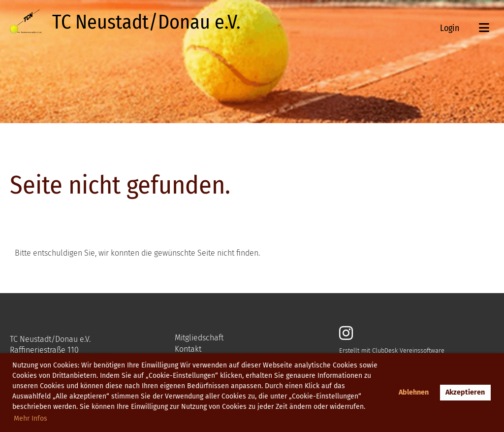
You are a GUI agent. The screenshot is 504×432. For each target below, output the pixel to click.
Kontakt (188, 349)
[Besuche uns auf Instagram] (346, 333)
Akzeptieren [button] (465, 392)
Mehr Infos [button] (31, 418)
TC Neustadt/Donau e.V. (146, 22)
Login (450, 28)
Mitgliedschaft (199, 338)
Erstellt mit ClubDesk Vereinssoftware (392, 350)
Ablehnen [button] (414, 392)
